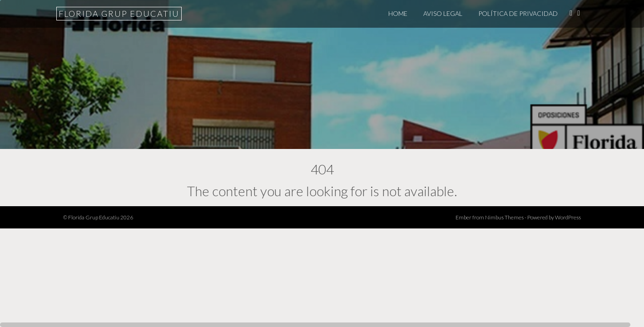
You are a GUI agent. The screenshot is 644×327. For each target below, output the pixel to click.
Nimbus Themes (504, 217)
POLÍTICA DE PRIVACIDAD (518, 13)
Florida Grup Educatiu (119, 14)
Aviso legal (443, 13)
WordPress (568, 217)
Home (398, 13)
